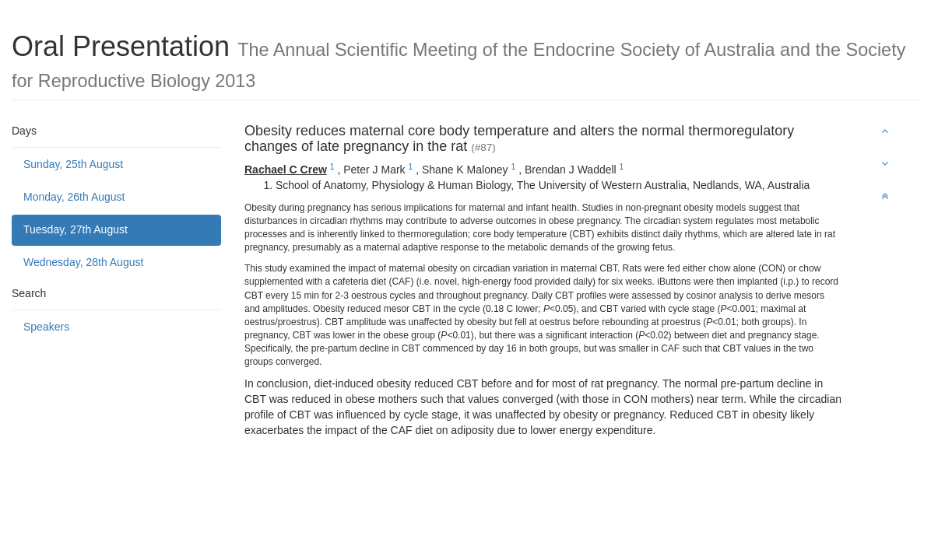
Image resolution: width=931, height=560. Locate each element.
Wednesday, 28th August (83, 262)
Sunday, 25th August (73, 164)
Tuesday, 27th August (76, 229)
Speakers (46, 327)
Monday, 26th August (74, 197)
